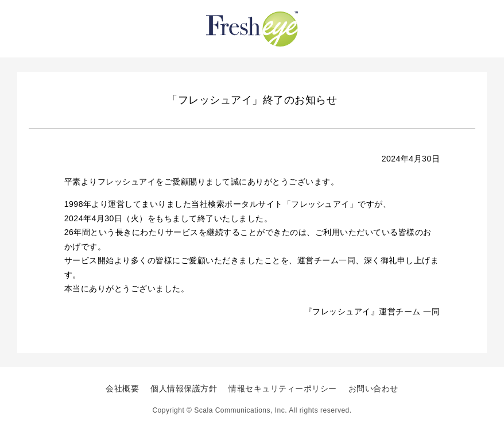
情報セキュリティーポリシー (283, 388)
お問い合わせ (373, 388)
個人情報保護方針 (184, 388)
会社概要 (122, 388)
